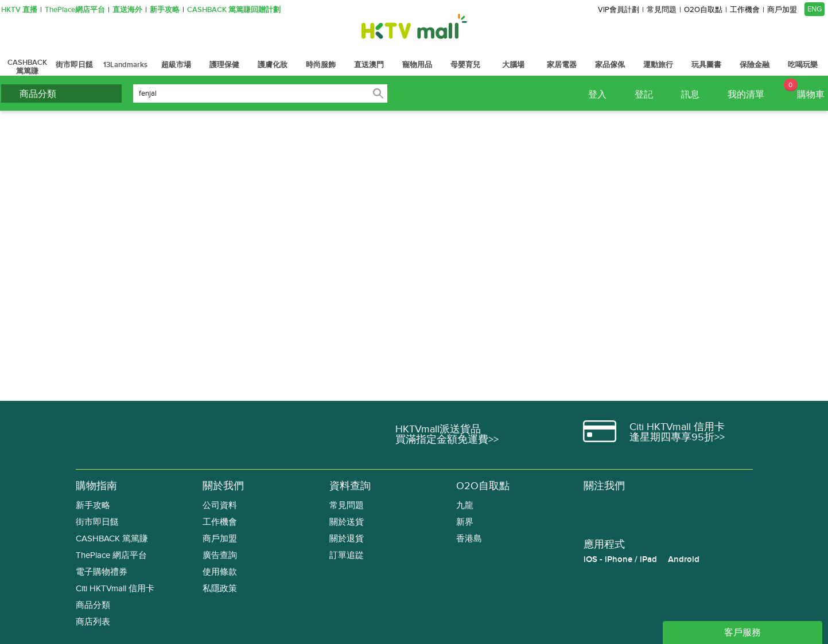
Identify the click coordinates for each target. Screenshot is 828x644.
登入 (597, 95)
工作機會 (745, 10)
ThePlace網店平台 (75, 10)
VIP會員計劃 (619, 10)
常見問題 (662, 10)
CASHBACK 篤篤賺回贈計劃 (234, 10)
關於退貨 (347, 539)
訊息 (690, 95)
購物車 (804, 89)
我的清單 (746, 95)
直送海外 (127, 10)
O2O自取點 (703, 10)
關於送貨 (347, 522)
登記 (644, 95)
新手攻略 (165, 10)
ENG (815, 9)
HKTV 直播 (19, 10)
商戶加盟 (782, 10)
